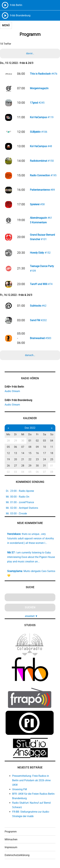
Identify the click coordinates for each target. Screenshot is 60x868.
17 (44, 453)
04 (52, 441)
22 (30, 459)
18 (52, 453)
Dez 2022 (30, 428)
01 (30, 441)
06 (16, 447)
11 (52, 447)
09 (37, 447)
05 (8, 447)
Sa (45, 434)
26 (8, 466)
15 (30, 453)
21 (23, 459)
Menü (6, 25)
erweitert (31, 616)
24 (44, 459)
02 (37, 441)
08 (30, 447)
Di (15, 434)
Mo (8, 434)
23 (37, 459)
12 (8, 453)
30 (23, 441)
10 (44, 447)
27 (16, 466)
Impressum (11, 847)
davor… (30, 53)
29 (16, 441)
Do (30, 434)
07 (23, 447)
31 (44, 466)
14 (23, 453)
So (52, 434)
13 (16, 453)
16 (37, 453)
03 (44, 441)
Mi (23, 434)
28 (8, 441)
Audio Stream (12, 391)
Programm (11, 832)
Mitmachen (11, 839)
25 (52, 459)
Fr (37, 434)
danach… (30, 355)
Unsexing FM (20, 789)
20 (16, 459)
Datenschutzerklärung (17, 855)
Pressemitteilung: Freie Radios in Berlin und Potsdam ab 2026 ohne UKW (31, 780)
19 (8, 459)
